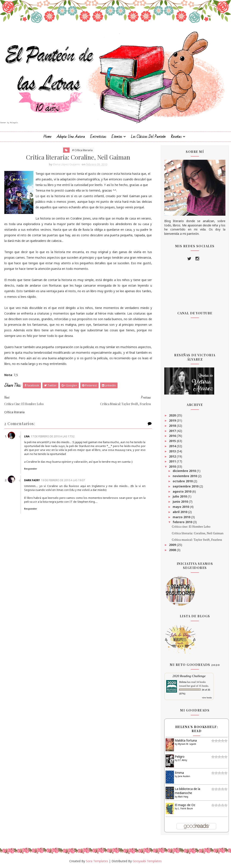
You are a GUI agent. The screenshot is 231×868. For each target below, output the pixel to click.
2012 (173, 456)
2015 (173, 441)
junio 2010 (181, 502)
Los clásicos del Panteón (148, 137)
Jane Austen (184, 776)
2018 (173, 426)
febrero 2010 (183, 522)
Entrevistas (98, 137)
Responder (31, 469)
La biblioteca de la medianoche (188, 791)
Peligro (180, 757)
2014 (173, 446)
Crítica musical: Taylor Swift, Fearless (197, 540)
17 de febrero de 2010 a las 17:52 (53, 436)
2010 (173, 466)
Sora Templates (97, 861)
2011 (173, 461)
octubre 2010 (183, 481)
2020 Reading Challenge (189, 676)
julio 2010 (180, 496)
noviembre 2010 (185, 476)
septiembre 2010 (186, 486)
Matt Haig (183, 797)
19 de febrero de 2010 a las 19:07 (63, 480)
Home (47, 137)
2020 (173, 415)
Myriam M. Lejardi (187, 744)
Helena (183, 682)
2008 (173, 550)
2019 (173, 420)
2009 (173, 545)
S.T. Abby (183, 760)
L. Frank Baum (185, 808)
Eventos (117, 137)
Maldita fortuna (186, 740)
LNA (27, 436)
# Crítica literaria (82, 150)
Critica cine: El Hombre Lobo (191, 526)
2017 (173, 431)
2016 (173, 436)
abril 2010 (180, 512)
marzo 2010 (182, 517)
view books (207, 698)
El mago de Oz (185, 805)
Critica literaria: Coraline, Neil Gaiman (198, 533)
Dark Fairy (32, 480)
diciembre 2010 (185, 471)
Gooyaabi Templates (147, 861)
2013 (173, 451)
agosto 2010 (182, 491)
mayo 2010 (181, 507)
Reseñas (176, 137)
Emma (179, 773)
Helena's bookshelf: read (197, 729)
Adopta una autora (71, 137)
